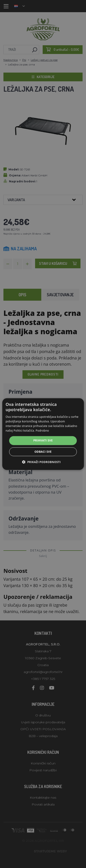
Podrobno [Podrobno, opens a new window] (42, 430)
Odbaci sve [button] (43, 452)
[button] (43, 462)
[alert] (43, 434)
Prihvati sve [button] (43, 440)
